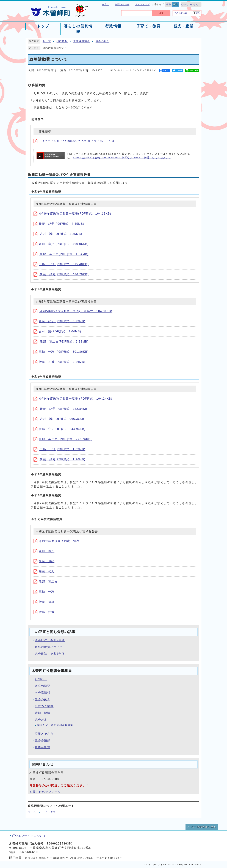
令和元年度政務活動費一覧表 (56, 541)
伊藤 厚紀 (44, 561)
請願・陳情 (43, 713)
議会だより (43, 720)
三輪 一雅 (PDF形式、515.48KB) (61, 264)
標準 (169, 4)
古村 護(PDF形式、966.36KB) (59, 419)
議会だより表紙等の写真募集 (55, 725)
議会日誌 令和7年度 (50, 640)
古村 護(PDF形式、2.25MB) (58, 234)
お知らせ (41, 679)
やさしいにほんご (191, 4)
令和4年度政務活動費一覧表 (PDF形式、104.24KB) (73, 399)
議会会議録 (43, 740)
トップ (47, 41)
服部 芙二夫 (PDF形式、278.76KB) (63, 439)
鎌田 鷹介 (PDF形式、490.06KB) (61, 244)
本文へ (106, 4)
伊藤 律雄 (44, 602)
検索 (161, 13)
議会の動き (103, 41)
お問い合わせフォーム (45, 792)
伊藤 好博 (44, 612)
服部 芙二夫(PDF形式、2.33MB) (61, 342)
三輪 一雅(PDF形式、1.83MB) (59, 449)
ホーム (32, 812)
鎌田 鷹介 (44, 551)
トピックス (49, 812)
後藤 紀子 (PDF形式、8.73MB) (59, 321)
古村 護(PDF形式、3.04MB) (57, 331)
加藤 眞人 (44, 571)
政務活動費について (49, 647)
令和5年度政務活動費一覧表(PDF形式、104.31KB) (73, 311)
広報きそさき (44, 734)
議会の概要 (43, 686)
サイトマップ (142, 4)
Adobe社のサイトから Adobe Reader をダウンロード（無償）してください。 (122, 158)
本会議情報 (43, 693)
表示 (198, 13)
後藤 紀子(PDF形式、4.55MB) (59, 224)
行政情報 (62, 41)
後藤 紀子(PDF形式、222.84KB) (61, 409)
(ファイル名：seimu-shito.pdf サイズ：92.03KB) (74, 141)
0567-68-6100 (29, 852)
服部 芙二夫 (46, 582)
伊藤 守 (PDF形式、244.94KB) (59, 429)
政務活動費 (43, 747)
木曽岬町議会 (82, 41)
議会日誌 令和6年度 (50, 654)
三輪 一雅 (44, 592)
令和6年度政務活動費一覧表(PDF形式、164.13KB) (72, 214)
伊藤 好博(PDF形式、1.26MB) (59, 459)
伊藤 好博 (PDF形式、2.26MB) (59, 362)
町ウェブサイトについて (29, 836)
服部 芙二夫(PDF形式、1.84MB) (61, 254)
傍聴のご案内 (44, 706)
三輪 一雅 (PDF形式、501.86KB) (61, 352)
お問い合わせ (122, 4)
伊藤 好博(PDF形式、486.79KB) (61, 274)
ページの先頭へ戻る (204, 827)
